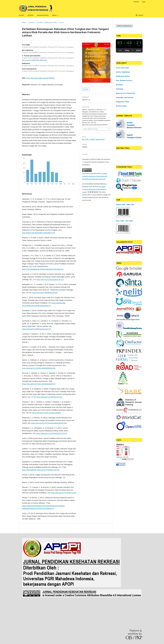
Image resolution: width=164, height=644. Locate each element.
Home (24, 22)
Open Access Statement (125, 93)
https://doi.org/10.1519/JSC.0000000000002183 (39, 368)
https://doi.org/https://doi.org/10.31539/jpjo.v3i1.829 (41, 470)
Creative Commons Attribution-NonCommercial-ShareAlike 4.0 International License (95, 176)
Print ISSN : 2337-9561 (124, 221)
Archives (31, 15)
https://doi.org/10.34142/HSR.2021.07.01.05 (52, 433)
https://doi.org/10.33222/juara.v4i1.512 (50, 279)
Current (21, 15)
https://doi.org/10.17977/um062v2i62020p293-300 (49, 423)
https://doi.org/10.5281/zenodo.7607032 (40, 78)
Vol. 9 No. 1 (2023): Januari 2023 (47, 22)
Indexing (119, 89)
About (55, 15)
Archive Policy (121, 106)
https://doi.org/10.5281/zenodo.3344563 (46, 413)
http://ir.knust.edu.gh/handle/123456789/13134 (39, 233)
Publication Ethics (123, 76)
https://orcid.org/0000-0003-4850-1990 (34, 60)
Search (141, 15)
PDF (87, 89)
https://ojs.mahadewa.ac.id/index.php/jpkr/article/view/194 (43, 269)
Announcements (43, 15)
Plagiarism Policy (123, 102)
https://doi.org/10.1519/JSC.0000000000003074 (39, 384)
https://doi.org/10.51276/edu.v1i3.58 (64, 493)
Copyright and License (125, 97)
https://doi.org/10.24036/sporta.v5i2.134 (36, 329)
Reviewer (119, 85)
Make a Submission (124, 26)
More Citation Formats (91, 129)
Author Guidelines (123, 72)
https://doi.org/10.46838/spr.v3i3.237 (45, 293)
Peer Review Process (124, 80)
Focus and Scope (122, 68)
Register (136, 2)
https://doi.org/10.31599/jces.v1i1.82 (49, 397)
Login (144, 2)
